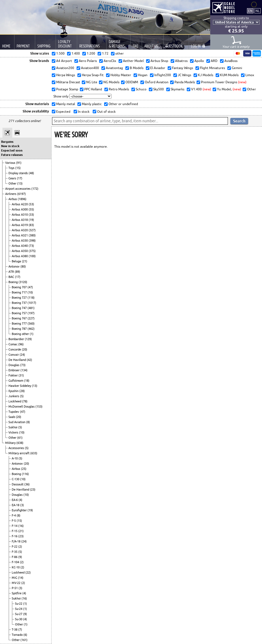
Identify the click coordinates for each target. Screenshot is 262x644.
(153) (39, 406)
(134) (24, 370)
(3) (22, 505)
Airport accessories (18, 189)
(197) (31, 313)
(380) (32, 235)
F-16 (15, 536)
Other (13, 183)
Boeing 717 (20, 292)
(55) (31, 209)
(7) (20, 630)
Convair (14, 355)
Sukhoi (13, 427)
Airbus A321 (20, 235)
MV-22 (16, 583)
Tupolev (14, 412)
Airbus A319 (20, 225)
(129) (28, 339)
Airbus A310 (20, 215)
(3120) (23, 282)
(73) (31, 246)
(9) (20, 557)
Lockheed (15, 401)
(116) (25, 474)
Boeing (13, 282)
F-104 (16, 562)
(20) (25, 349)
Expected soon (12, 150)
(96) (21, 344)
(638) (20, 443)
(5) (22, 396)
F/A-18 (16, 541)
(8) (28, 422)
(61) (20, 438)
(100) (32, 256)
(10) (30, 292)
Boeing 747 (20, 308)
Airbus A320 (20, 230)
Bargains (7, 142)
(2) (20, 547)
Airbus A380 (20, 256)
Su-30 (19, 619)
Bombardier (17, 339)
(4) (20, 500)
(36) (27, 484)
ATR (12, 272)
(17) (20, 178)
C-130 (16, 479)
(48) (31, 173)
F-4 (14, 515)
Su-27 (19, 614)
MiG (15, 578)
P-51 (15, 588)
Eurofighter (20, 510)
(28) (22, 391)
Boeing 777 (20, 324)
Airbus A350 (20, 251)
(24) (22, 355)
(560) (31, 324)
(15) (18, 168)
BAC (12, 277)
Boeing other (21, 334)
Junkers (14, 396)
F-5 (14, 521)
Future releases (12, 155)
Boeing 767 (20, 318)
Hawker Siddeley (20, 386)
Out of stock (106, 112)
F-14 (15, 526)
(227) (31, 318)
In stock (83, 112)
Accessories (17, 448)
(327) (32, 230)
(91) (19, 163)
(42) (29, 360)
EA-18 (16, 505)
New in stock (10, 146)
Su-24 (19, 609)
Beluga (17, 261)
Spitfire (17, 593)
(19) (31, 220)
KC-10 (16, 567)
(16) (21, 526)
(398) (32, 241)
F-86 (15, 557)
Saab (12, 417)
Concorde (15, 349)
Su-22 (19, 604)
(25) (24, 469)
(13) (20, 183)
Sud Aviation (17, 422)
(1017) (32, 303)
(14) (21, 578)
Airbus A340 (20, 246)
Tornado (18, 635)
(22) (28, 572)
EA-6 (15, 500)
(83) (31, 225)
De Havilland (18, 360)
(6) (25, 635)
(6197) (22, 194)
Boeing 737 (20, 303)
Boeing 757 (20, 313)
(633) (34, 453)
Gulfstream (16, 381)
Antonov (14, 266)
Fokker (13, 375)
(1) (32, 334)
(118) (31, 298)
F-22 (15, 547)
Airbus (13, 199)
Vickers (14, 432)
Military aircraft (19, 453)
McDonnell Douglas (22, 406)
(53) (31, 204)
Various (11, 163)
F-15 (15, 531)
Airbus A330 (20, 241)
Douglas (14, 365)
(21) (25, 261)
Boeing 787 (20, 329)
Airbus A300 (20, 209)
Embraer (14, 370)
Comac (13, 344)
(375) (32, 251)
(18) (27, 381)
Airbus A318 (20, 220)
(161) (24, 640)
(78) (25, 401)
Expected (63, 112)
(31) (21, 375)
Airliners (11, 194)
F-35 (15, 552)
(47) (30, 287)
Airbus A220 (20, 204)
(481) (31, 308)
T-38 (15, 630)
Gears (13, 178)
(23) (33, 489)
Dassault (18, 484)
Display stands (19, 173)
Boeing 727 (20, 298)
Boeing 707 (20, 287)
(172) (35, 189)
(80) (23, 266)
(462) (31, 329)
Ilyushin (14, 391)
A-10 (15, 458)
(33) (31, 215)
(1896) (22, 199)
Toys (12, 168)
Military (11, 443)
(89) (17, 272)
